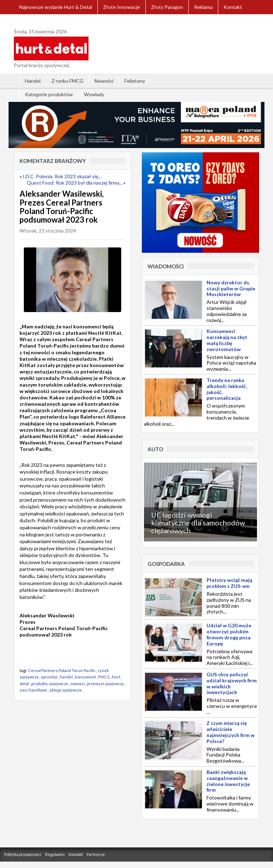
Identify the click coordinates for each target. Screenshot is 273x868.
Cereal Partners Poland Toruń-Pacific (62, 670)
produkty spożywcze (50, 684)
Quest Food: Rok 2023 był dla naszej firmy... (74, 183)
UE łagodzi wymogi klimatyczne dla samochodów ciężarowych (198, 523)
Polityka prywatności (23, 854)
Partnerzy (96, 854)
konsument (85, 677)
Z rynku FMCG (68, 81)
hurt (116, 677)
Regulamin (55, 854)
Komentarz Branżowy (53, 161)
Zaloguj (28, 21)
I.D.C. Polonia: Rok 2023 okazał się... (62, 176)
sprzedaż (49, 677)
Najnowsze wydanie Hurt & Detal (56, 7)
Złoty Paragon (167, 7)
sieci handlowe (33, 690)
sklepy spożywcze (66, 690)
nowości (78, 684)
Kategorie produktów (49, 94)
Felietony (135, 81)
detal (24, 684)
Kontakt (233, 7)
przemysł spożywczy (106, 684)
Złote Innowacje (122, 7)
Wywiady (94, 94)
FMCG (104, 677)
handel (66, 677)
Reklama (203, 7)
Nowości (104, 81)
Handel (33, 81)
